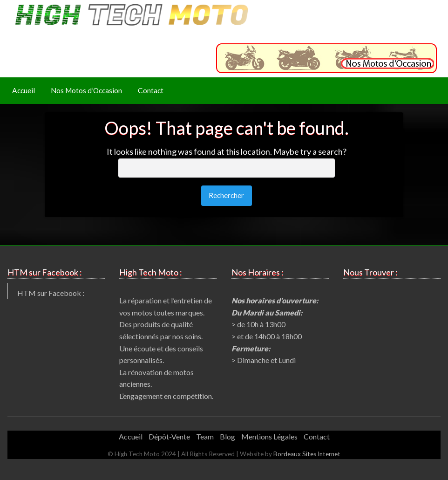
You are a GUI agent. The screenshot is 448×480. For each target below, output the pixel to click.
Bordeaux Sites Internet (307, 454)
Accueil (24, 90)
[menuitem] (24, 91)
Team (205, 436)
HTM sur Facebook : (51, 293)
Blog (227, 436)
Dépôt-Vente (169, 436)
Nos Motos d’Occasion (86, 90)
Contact (151, 90)
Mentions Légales (269, 436)
